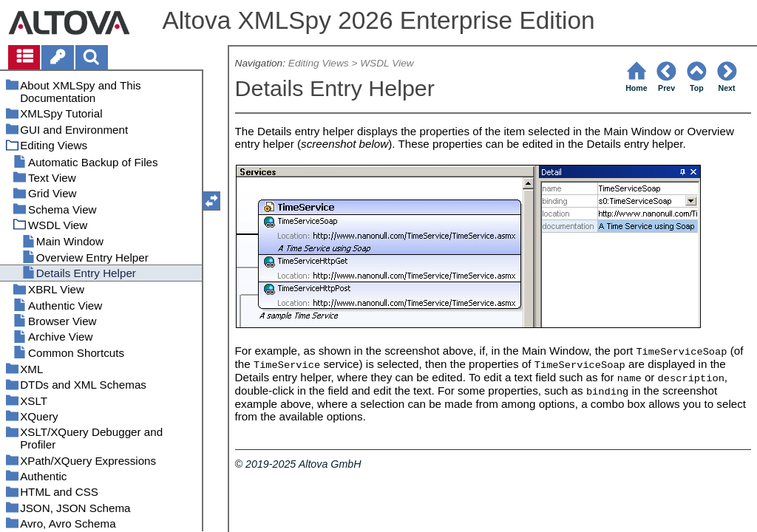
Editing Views (319, 63)
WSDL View (387, 63)
